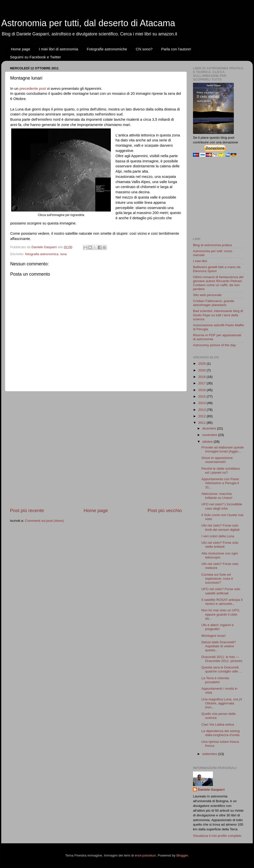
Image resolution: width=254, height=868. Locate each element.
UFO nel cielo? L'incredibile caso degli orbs (222, 506)
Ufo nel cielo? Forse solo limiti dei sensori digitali (221, 527)
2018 (202, 377)
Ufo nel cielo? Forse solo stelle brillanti (220, 545)
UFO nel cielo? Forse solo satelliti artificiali (221, 591)
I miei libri (200, 261)
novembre (210, 435)
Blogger (182, 855)
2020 (202, 370)
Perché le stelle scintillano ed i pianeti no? (221, 471)
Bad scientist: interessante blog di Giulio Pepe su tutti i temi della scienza (218, 315)
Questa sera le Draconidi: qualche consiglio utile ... (222, 669)
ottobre (208, 442)
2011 (202, 423)
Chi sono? (144, 49)
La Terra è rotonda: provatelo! (216, 680)
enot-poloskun (145, 855)
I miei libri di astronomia (59, 49)
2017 (202, 383)
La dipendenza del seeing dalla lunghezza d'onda (221, 733)
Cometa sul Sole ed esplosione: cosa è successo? (217, 579)
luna (63, 254)
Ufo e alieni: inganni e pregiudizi (218, 627)
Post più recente (27, 510)
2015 (202, 396)
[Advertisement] (52, 449)
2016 (202, 390)
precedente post (33, 89)
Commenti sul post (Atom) (44, 521)
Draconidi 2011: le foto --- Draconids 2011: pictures (222, 659)
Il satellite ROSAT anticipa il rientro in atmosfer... (222, 602)
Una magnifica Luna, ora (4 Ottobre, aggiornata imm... (222, 703)
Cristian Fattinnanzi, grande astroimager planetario (214, 303)
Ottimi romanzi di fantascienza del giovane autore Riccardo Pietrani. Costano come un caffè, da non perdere (218, 283)
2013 (202, 410)
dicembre (210, 428)
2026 (202, 364)
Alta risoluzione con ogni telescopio (220, 555)
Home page (21, 49)
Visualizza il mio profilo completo (217, 836)
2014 (202, 403)
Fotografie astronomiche (107, 49)
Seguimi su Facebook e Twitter (35, 57)
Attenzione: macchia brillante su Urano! (217, 496)
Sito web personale (207, 295)
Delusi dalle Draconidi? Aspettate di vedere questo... (219, 646)
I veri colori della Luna (218, 536)
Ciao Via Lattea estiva (218, 724)
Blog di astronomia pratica (212, 245)
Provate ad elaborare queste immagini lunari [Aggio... (223, 449)
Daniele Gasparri (211, 790)
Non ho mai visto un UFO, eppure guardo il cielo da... (221, 614)
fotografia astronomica (42, 254)
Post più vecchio (165, 510)
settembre (210, 754)
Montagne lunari (214, 636)
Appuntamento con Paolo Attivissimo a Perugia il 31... (220, 483)
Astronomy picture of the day (214, 345)
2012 (202, 416)
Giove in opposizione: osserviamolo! (218, 460)
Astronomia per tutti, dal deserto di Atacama (88, 23)
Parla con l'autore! (176, 49)
